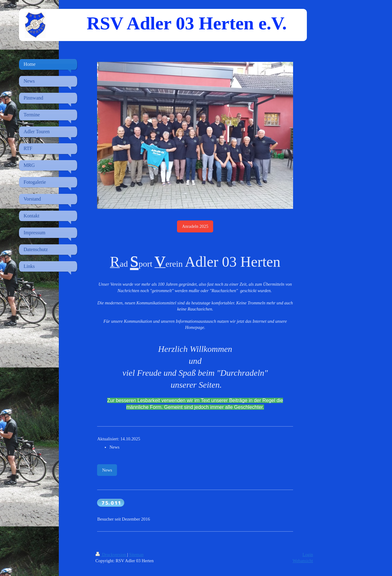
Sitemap (136, 555)
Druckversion (111, 555)
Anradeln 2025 (195, 226)
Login (308, 555)
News (107, 470)
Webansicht (303, 561)
